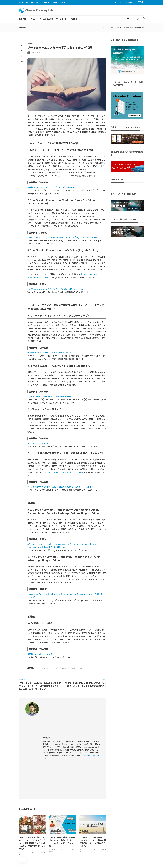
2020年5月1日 (41, 53)
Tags (31, 668)
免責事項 (141, 862)
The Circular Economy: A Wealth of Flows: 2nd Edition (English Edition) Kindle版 (62, 237)
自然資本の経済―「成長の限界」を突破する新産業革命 (50, 396)
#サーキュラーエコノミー (43, 668)
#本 (81, 668)
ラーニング (112, 28)
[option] (33, 768)
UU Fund (68, 826)
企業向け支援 (46, 2)
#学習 (55, 668)
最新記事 (22, 19)
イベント (34, 19)
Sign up (139, 839)
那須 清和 (34, 53)
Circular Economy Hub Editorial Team (30, 785)
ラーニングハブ (46, 19)
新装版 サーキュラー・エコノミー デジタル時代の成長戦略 (51, 187)
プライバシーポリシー (128, 862)
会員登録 (74, 19)
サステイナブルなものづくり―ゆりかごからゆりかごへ (50, 353)
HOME (104, 28)
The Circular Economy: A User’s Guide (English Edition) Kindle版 (55, 289)
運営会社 (116, 862)
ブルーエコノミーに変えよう (39, 443)
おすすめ (30, 43)
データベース (61, 19)
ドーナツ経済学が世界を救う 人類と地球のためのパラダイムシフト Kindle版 (60, 487)
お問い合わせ (64, 2)
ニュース (24, 763)
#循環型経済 (64, 668)
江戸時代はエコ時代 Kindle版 (40, 654)
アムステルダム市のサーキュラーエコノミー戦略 (63, 472)
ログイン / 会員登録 (127, 2)
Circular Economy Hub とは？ (99, 862)
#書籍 (74, 668)
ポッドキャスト (56, 763)
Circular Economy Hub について (29, 2)
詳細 (85, 838)
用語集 (55, 2)
